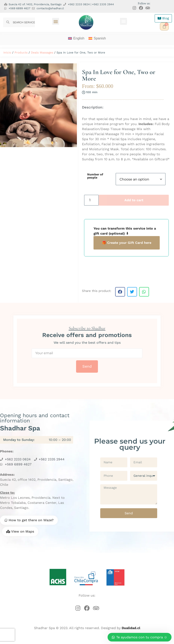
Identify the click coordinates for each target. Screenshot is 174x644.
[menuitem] (76, 39)
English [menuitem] (79, 38)
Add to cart (134, 200)
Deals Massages (42, 52)
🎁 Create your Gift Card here (127, 243)
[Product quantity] (91, 200)
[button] (56, 21)
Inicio (7, 52)
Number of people (95, 176)
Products (21, 52)
